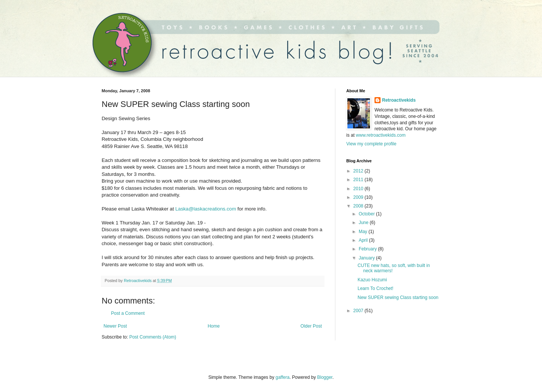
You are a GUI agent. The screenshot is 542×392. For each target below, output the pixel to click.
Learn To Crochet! (375, 288)
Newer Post (115, 326)
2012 (359, 171)
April (364, 240)
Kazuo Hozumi (372, 280)
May (364, 232)
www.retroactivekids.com (381, 135)
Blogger (325, 377)
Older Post (311, 326)
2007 (359, 311)
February (368, 249)
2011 (359, 180)
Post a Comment (128, 313)
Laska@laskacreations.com (206, 209)
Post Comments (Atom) (153, 337)
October (367, 214)
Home (214, 326)
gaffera (282, 377)
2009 (359, 197)
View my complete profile (371, 144)
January (367, 258)
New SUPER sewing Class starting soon (398, 297)
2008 (359, 206)
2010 (359, 189)
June (364, 223)
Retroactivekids (399, 100)
